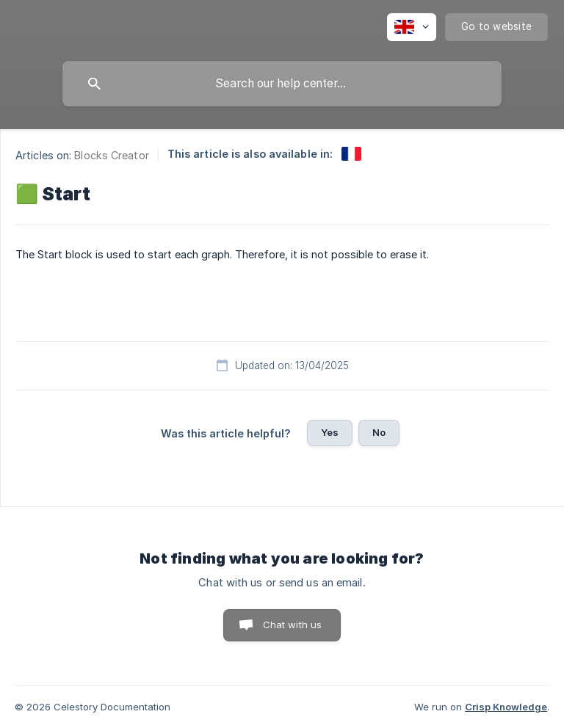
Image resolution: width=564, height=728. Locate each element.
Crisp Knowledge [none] (506, 707)
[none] (412, 27)
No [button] (379, 432)
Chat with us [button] (293, 625)
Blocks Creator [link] (111, 155)
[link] (351, 154)
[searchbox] (282, 84)
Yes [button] (330, 432)
